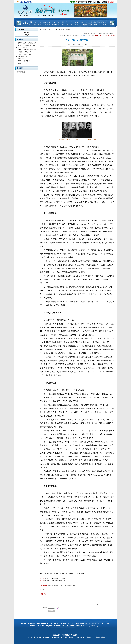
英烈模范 (27, 35)
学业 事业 (46, 24)
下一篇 (42, 581)
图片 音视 (102, 24)
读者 (79, 2)
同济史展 (104, 2)
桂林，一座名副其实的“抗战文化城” (56, 578)
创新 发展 (46, 22)
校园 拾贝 (56, 22)
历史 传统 (56, 24)
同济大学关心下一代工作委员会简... (27, 50)
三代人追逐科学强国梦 (24, 61)
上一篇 (42, 578)
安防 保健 (84, 24)
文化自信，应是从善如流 (24, 54)
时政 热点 (37, 22)
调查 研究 (65, 24)
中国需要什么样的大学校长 (25, 52)
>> (53, 29)
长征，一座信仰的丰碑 (24, 63)
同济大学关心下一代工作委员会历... (27, 43)
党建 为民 (84, 22)
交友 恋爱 (93, 22)
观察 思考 (65, 22)
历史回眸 (27, 32)
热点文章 (20, 39)
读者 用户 (93, 24)
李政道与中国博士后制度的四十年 (55, 581)
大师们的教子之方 (22, 59)
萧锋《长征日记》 (22, 56)
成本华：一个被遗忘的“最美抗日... (27, 45)
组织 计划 (102, 22)
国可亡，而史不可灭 (23, 47)
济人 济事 (74, 24)
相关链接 (20, 68)
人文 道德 (74, 22)
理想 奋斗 (37, 24)
